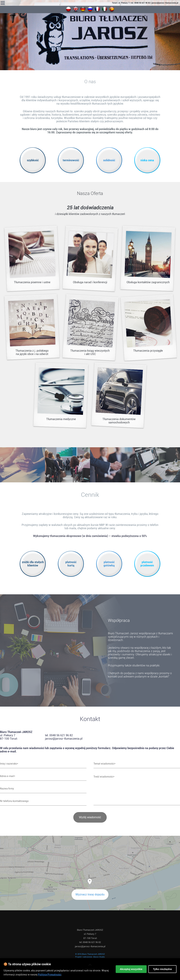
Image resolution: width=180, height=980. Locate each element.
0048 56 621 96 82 (142, 3)
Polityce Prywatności (50, 975)
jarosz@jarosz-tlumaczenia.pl (165, 3)
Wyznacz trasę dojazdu (90, 894)
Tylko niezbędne (162, 969)
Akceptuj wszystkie (131, 969)
